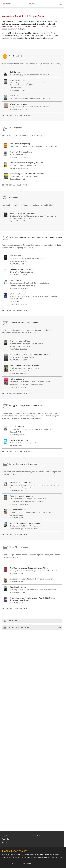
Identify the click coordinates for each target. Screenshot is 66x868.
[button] (5, 836)
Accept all (10, 864)
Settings (27, 864)
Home (32, 4)
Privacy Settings (56, 857)
